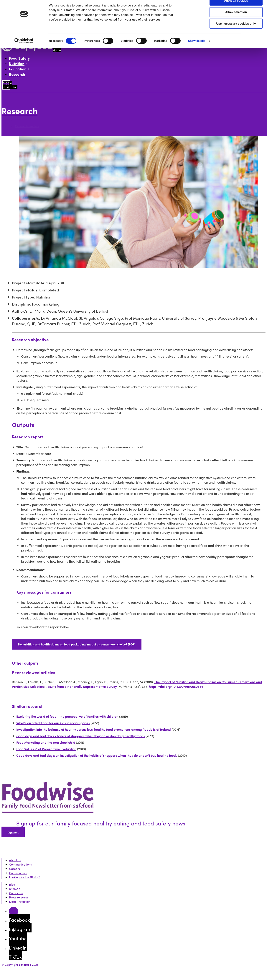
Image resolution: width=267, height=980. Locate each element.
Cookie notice (18, 873)
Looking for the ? (24, 877)
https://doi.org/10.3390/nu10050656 (176, 686)
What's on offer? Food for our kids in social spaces (53, 723)
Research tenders (27, 126)
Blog (12, 884)
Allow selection (236, 21)
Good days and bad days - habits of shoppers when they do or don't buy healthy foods (81, 736)
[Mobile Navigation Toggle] (6, 85)
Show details (197, 50)
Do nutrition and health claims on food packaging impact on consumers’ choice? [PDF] (77, 644)
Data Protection (20, 902)
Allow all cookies (236, 9)
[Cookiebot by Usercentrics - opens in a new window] (24, 50)
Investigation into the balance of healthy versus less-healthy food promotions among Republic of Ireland (94, 729)
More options (11, 119)
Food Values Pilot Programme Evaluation (46, 749)
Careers (14, 869)
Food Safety (19, 58)
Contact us (16, 893)
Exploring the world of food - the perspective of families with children (67, 716)
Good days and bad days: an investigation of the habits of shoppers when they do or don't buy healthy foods (97, 755)
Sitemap (15, 889)
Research (17, 74)
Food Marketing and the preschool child (46, 742)
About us (15, 860)
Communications (20, 864)
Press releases (19, 897)
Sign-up (13, 832)
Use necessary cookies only (236, 32)
